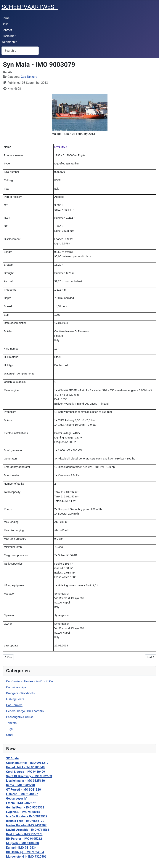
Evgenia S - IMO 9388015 (23, 812)
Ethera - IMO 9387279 (21, 803)
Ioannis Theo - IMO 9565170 (25, 821)
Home (5, 18)
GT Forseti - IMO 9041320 (24, 790)
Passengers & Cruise (20, 717)
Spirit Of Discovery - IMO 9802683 (29, 776)
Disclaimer (8, 36)
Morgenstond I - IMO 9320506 (26, 857)
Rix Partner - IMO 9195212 (24, 839)
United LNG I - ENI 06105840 (25, 767)
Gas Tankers (14, 705)
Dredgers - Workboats (20, 693)
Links (5, 24)
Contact (7, 30)
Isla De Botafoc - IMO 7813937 (27, 816)
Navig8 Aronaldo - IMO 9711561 (28, 830)
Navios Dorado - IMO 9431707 (26, 825)
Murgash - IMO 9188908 (23, 843)
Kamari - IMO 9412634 (21, 848)
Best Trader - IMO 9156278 (24, 834)
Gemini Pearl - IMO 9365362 (25, 807)
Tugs (9, 729)
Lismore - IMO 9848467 (22, 794)
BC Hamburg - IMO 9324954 (25, 852)
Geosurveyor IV (16, 799)
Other (10, 735)
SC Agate (12, 758)
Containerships (16, 687)
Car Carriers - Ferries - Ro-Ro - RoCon (30, 681)
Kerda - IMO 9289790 (20, 785)
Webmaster (9, 42)
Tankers (11, 723)
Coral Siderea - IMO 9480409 (26, 772)
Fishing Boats (15, 699)
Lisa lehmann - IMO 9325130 (25, 781)
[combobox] (20, 51)
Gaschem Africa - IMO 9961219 (27, 763)
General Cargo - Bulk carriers (25, 711)
